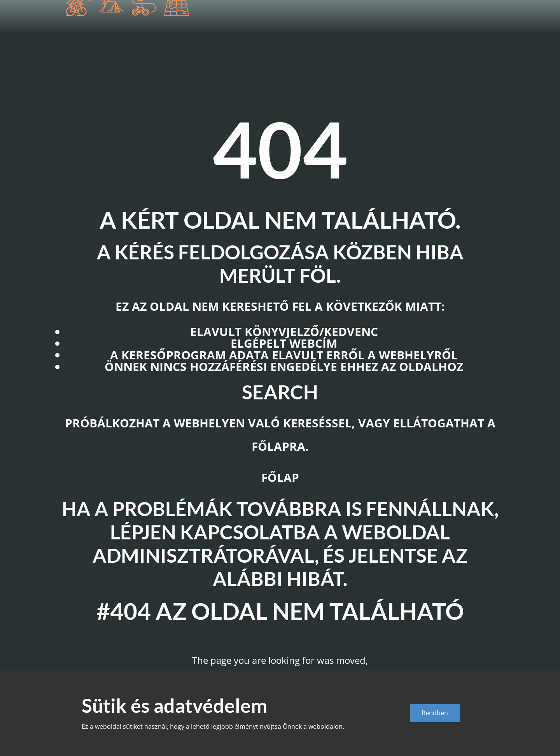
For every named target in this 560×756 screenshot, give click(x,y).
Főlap (280, 477)
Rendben (435, 713)
